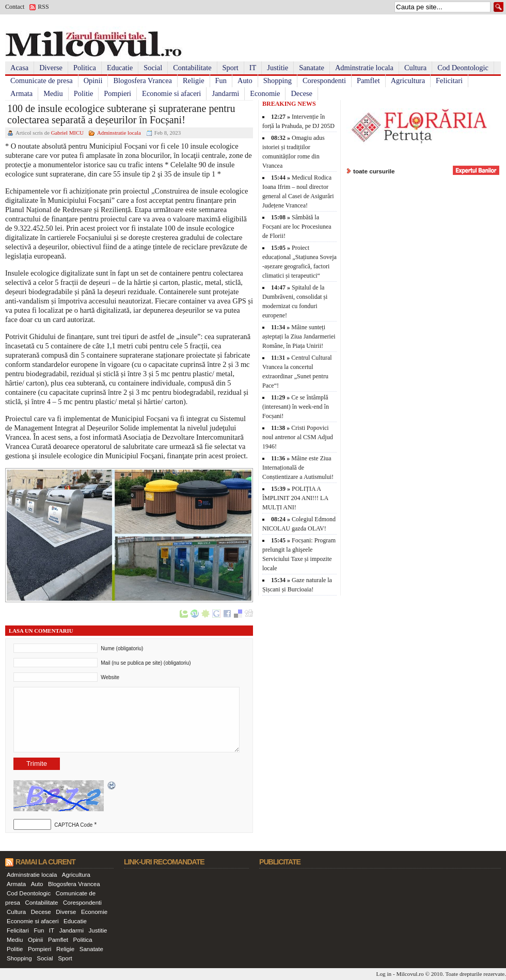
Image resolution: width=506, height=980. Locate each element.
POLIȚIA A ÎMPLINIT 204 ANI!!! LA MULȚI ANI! (295, 498)
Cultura (415, 68)
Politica (85, 68)
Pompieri (117, 93)
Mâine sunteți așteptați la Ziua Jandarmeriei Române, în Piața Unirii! (299, 336)
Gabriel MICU (67, 133)
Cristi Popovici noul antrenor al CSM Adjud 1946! (298, 437)
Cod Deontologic (463, 68)
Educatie (120, 68)
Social (153, 68)
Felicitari (449, 81)
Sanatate (312, 68)
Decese (302, 93)
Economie (265, 93)
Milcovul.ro (410, 974)
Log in (384, 974)
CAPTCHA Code (73, 825)
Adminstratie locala (364, 68)
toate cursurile (374, 171)
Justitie (278, 68)
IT (253, 68)
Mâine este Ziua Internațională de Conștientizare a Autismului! (298, 468)
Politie (84, 93)
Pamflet (368, 81)
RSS (43, 7)
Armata (21, 93)
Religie (194, 81)
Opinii (93, 81)
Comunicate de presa (42, 81)
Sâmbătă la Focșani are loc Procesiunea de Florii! (297, 227)
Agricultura (408, 81)
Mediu (53, 93)
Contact (15, 7)
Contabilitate (192, 68)
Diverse (51, 68)
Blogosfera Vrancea (143, 81)
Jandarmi (225, 93)
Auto (245, 81)
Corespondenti (324, 81)
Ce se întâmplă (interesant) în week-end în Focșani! (296, 407)
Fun (221, 81)
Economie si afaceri (171, 93)
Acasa (19, 68)
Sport (231, 68)
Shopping (278, 81)
